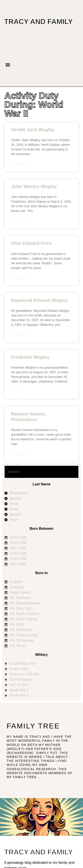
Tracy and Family (39, 22)
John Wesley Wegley (34, 186)
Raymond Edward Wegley (39, 300)
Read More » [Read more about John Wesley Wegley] (20, 222)
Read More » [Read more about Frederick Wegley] (20, 392)
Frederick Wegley (30, 357)
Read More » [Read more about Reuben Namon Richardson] (20, 455)
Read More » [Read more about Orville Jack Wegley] (20, 165)
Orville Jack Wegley (33, 130)
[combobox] (41, 472)
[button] (8, 65)
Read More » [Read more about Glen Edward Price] (20, 279)
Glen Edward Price (32, 243)
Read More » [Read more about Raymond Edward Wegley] (20, 336)
